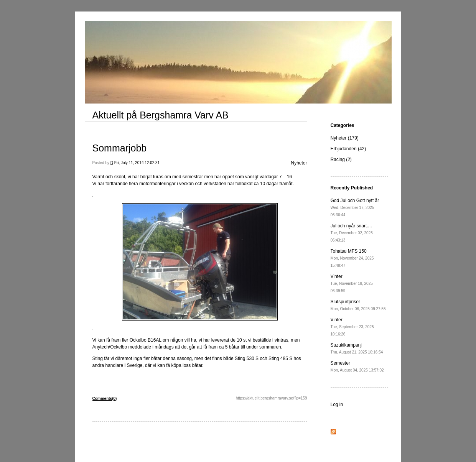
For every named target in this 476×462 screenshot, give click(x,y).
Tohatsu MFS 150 (352, 258)
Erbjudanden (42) (348, 149)
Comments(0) (105, 399)
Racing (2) (341, 159)
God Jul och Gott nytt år (355, 207)
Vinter (352, 283)
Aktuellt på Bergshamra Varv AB (161, 115)
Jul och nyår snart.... (352, 233)
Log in (337, 404)
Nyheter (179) (345, 138)
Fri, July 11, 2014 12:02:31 (137, 163)
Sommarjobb (120, 148)
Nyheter (299, 163)
